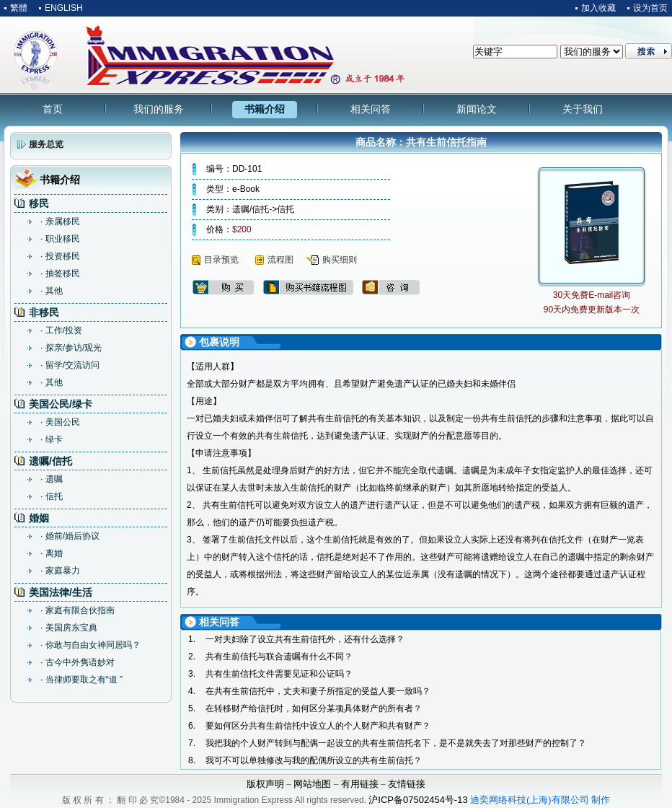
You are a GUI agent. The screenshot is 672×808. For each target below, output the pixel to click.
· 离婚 (52, 553)
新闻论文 (477, 109)
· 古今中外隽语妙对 (78, 662)
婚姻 (39, 518)
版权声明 (265, 784)
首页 (53, 109)
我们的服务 (159, 109)
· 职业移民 (60, 239)
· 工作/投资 (61, 330)
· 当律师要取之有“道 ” (81, 680)
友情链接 (407, 784)
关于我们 (583, 109)
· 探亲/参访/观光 (71, 348)
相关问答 (371, 109)
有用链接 (360, 784)
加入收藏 (598, 8)
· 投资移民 (60, 256)
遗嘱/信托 (50, 461)
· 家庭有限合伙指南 (78, 610)
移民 (39, 203)
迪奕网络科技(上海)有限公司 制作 (540, 800)
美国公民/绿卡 (61, 404)
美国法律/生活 (61, 592)
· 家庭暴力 (60, 571)
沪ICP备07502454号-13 (418, 800)
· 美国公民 (60, 422)
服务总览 (46, 144)
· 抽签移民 (60, 273)
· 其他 (52, 291)
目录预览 (221, 260)
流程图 (280, 260)
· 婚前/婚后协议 (70, 536)
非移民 (44, 312)
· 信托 (52, 496)
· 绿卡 (52, 439)
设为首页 (650, 8)
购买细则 (340, 260)
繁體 (19, 8)
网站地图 (312, 784)
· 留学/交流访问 (70, 365)
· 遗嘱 (52, 479)
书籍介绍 (265, 109)
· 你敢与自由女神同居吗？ (90, 645)
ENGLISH (64, 8)
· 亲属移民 (60, 221)
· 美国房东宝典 (69, 628)
